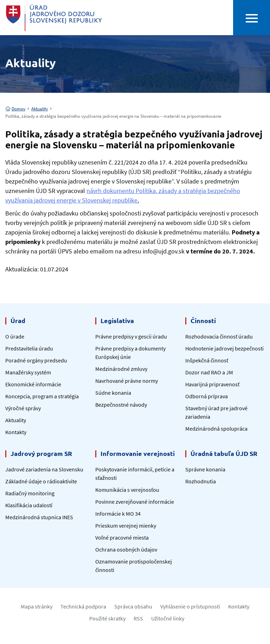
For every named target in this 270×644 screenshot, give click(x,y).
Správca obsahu (133, 606)
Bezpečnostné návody (121, 405)
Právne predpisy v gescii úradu (131, 336)
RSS (138, 618)
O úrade (15, 336)
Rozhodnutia (201, 481)
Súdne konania (113, 393)
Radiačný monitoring (30, 493)
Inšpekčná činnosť (207, 360)
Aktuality (40, 109)
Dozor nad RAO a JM (209, 372)
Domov (15, 109)
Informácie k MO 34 (118, 514)
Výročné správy (23, 408)
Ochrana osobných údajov (126, 549)
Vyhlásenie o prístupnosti (190, 606)
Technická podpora (83, 606)
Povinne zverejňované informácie (135, 502)
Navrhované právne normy (127, 381)
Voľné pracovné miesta (122, 537)
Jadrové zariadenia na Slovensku (44, 469)
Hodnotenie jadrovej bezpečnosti (224, 348)
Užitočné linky (168, 618)
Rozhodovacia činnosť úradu (219, 336)
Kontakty (16, 432)
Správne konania (205, 469)
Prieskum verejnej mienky (126, 526)
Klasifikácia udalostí (29, 505)
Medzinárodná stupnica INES (39, 517)
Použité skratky (107, 618)
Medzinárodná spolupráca (216, 429)
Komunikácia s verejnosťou (127, 490)
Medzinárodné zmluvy (121, 369)
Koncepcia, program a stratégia (42, 396)
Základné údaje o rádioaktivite (41, 481)
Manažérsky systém (28, 372)
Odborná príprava (207, 396)
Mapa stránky (37, 606)
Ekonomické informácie (33, 384)
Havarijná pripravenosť (212, 384)
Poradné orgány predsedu (36, 360)
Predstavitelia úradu (29, 348)
